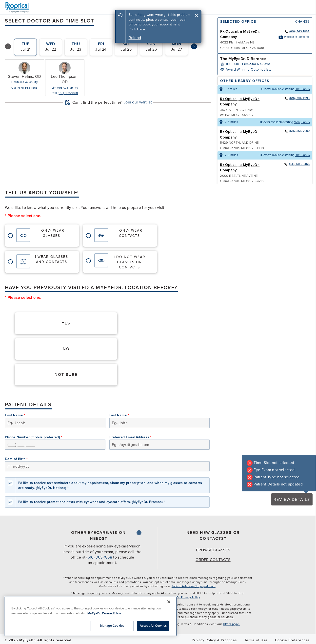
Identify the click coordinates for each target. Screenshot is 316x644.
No (66, 349)
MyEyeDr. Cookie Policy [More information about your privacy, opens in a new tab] (104, 613)
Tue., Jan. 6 (302, 89)
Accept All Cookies (153, 626)
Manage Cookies (112, 626)
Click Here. (137, 29)
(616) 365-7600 (297, 131)
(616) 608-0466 (297, 164)
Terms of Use (256, 640)
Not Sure (66, 375)
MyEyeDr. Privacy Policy (184, 597)
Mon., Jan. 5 (302, 122)
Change (302, 22)
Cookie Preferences (292, 640)
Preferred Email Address (130, 437)
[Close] (169, 602)
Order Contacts (213, 560)
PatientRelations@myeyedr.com (194, 586)
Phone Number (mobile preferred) (34, 437)
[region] (90, 616)
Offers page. (231, 624)
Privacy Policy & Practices (214, 640)
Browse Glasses (213, 550)
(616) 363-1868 (28, 88)
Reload (135, 38)
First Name (15, 415)
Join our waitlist (138, 102)
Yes (66, 323)
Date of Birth (16, 459)
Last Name (119, 415)
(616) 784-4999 (297, 98)
